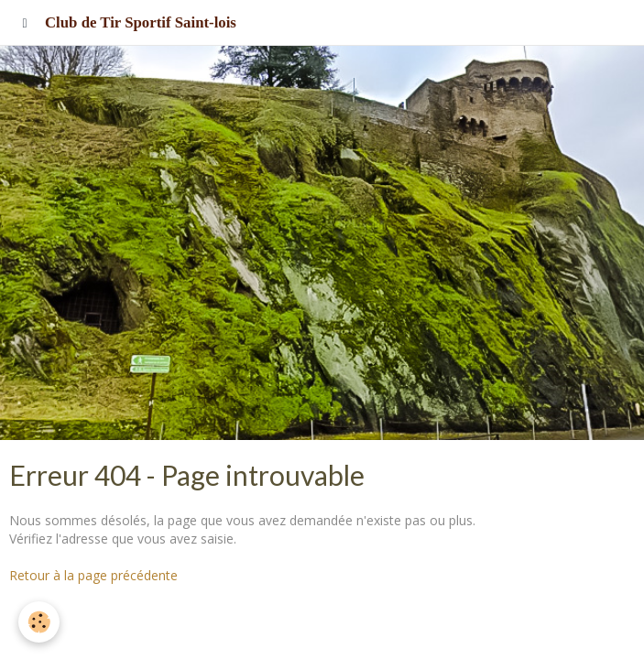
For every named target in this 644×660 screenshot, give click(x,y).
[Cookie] (39, 622)
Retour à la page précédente (93, 575)
